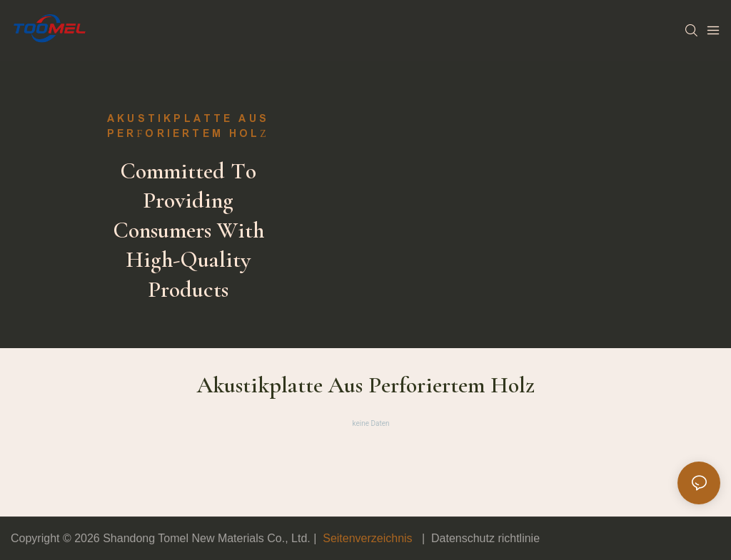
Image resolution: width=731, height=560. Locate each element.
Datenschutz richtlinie (485, 538)
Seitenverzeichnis (368, 538)
